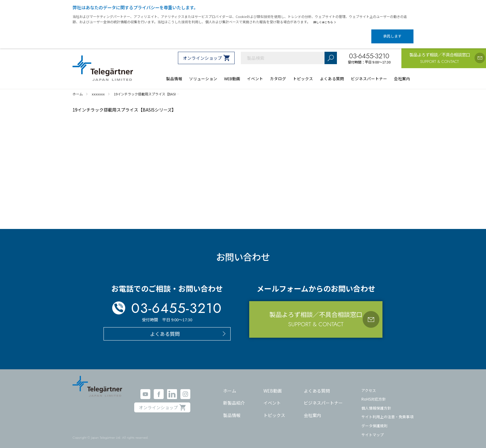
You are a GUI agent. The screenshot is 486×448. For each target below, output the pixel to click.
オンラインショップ (202, 53)
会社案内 (312, 410)
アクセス (369, 385)
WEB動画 (273, 385)
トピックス (274, 410)
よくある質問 (317, 385)
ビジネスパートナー (323, 397)
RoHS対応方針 (374, 394)
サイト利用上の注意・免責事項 (387, 411)
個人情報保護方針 (376, 403)
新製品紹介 (234, 397)
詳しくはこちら (326, 22)
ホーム (230, 385)
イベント (272, 397)
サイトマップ (373, 429)
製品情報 (232, 410)
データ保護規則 (374, 420)
